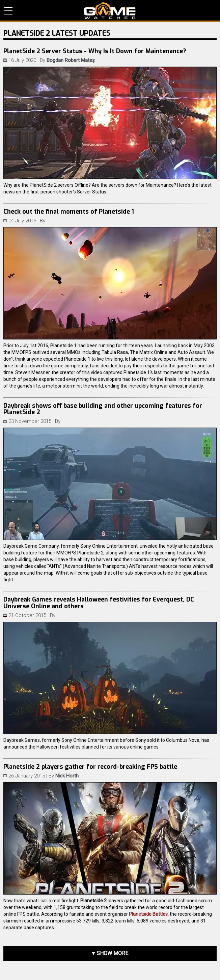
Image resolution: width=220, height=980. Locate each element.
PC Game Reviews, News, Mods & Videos (110, 11)
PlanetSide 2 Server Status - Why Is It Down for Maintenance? (95, 51)
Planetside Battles (148, 914)
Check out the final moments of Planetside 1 (69, 212)
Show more (112, 953)
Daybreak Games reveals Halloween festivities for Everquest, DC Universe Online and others (99, 603)
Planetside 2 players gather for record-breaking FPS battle (90, 767)
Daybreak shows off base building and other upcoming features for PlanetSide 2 (103, 409)
